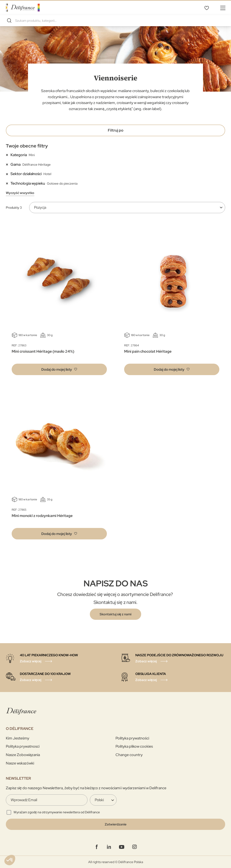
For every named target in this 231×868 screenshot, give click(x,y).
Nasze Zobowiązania (23, 755)
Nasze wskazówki (20, 763)
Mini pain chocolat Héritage (148, 351)
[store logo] (23, 8)
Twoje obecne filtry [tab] (27, 146)
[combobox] (115, 21)
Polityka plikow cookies (134, 746)
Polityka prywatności (132, 738)
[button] (59, 369)
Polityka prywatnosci (23, 746)
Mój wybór (206, 8)
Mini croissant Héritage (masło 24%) (43, 351)
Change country (129, 755)
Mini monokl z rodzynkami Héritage (42, 516)
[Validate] (115, 824)
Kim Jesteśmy (17, 738)
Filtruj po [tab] (116, 130)
